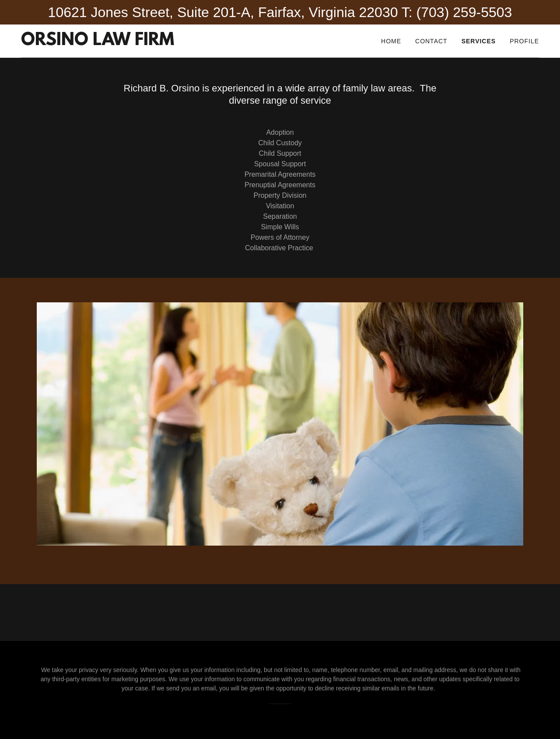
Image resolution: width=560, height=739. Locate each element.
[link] (98, 43)
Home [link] (391, 41)
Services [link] (479, 41)
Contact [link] (431, 41)
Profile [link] (524, 41)
